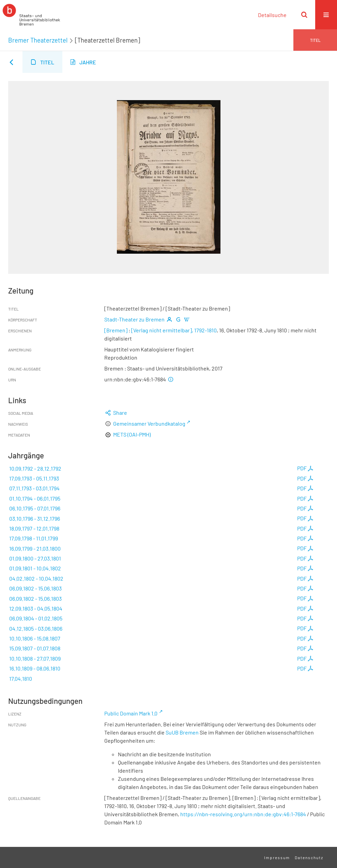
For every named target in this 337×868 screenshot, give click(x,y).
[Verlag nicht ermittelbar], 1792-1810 (174, 330)
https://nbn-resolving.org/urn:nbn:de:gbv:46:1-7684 (243, 814)
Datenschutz (309, 857)
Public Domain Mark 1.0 (131, 713)
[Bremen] (116, 330)
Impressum (277, 857)
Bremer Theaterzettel (38, 40)
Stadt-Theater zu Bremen (134, 319)
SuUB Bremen (182, 732)
